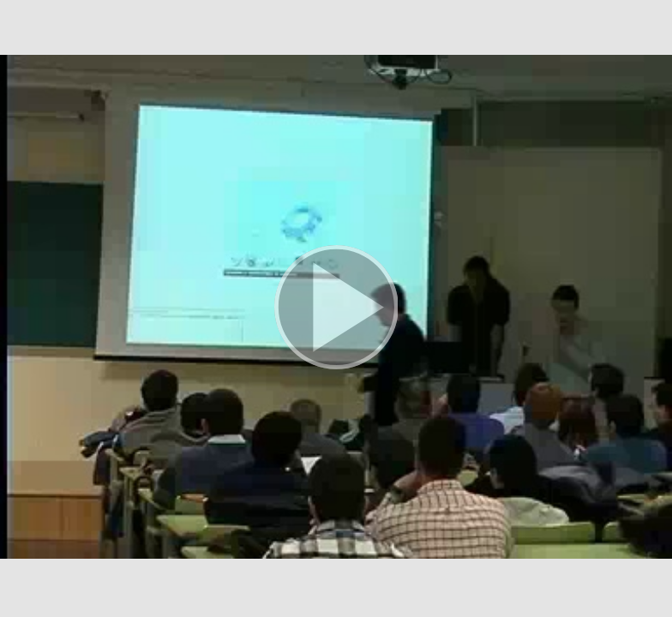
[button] (336, 308)
